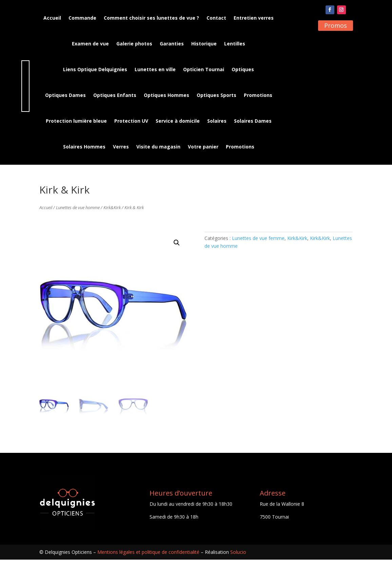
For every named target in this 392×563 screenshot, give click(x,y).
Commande (82, 18)
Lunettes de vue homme (78, 211)
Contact (216, 18)
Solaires (217, 121)
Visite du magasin (158, 147)
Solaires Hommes (84, 147)
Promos (336, 25)
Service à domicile (178, 121)
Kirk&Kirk (112, 211)
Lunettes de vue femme (258, 242)
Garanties (172, 44)
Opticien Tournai (204, 69)
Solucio (238, 555)
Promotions (258, 95)
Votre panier (203, 147)
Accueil (52, 18)
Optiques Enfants (115, 95)
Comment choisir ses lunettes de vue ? (151, 18)
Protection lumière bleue (76, 121)
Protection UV (131, 121)
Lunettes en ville (155, 69)
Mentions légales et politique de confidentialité (148, 555)
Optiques (243, 69)
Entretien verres (254, 18)
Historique (204, 44)
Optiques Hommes (166, 95)
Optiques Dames (65, 95)
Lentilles (235, 44)
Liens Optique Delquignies (95, 69)
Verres (121, 147)
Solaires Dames (253, 121)
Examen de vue (90, 44)
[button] (177, 246)
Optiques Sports (217, 95)
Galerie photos (134, 44)
